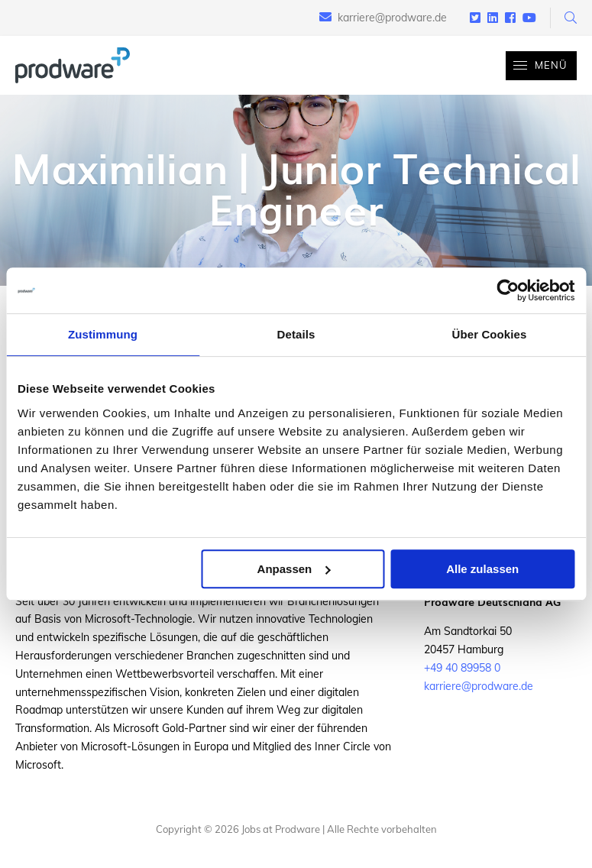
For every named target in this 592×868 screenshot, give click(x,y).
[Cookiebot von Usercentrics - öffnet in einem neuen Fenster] (508, 290)
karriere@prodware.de (392, 18)
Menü (537, 66)
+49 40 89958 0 (462, 668)
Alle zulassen (482, 569)
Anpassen (294, 569)
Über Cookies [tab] (490, 334)
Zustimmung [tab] (103, 334)
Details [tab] (296, 334)
